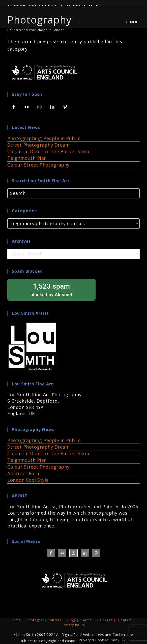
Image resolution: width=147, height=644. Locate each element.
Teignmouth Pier (27, 158)
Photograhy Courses (44, 620)
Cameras (105, 620)
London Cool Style (28, 480)
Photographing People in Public (44, 138)
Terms (86, 620)
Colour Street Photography (38, 165)
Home (16, 620)
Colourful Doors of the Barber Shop (48, 151)
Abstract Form (24, 473)
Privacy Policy (73, 625)
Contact (125, 620)
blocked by (51, 290)
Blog (71, 620)
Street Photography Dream (38, 145)
